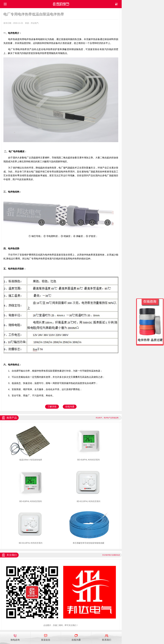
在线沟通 (70, 407)
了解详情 (52, 407)
